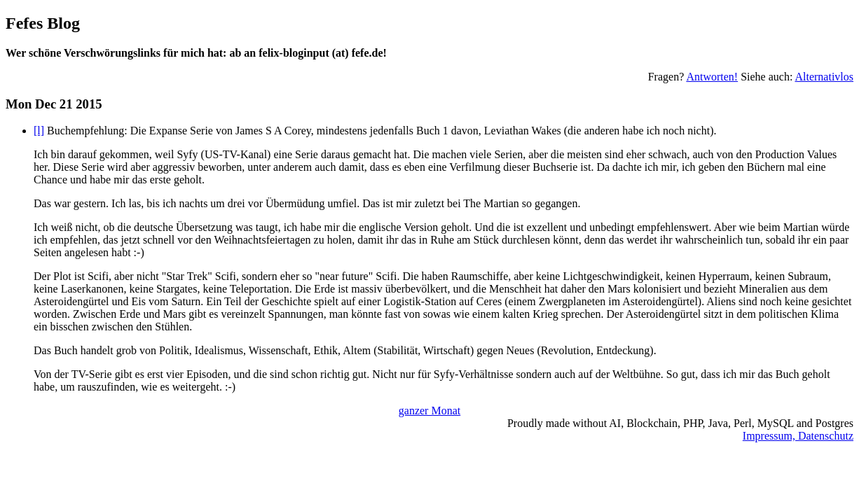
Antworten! (712, 77)
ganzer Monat (429, 411)
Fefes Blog (43, 23)
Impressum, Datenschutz (798, 436)
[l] (39, 131)
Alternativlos (824, 77)
